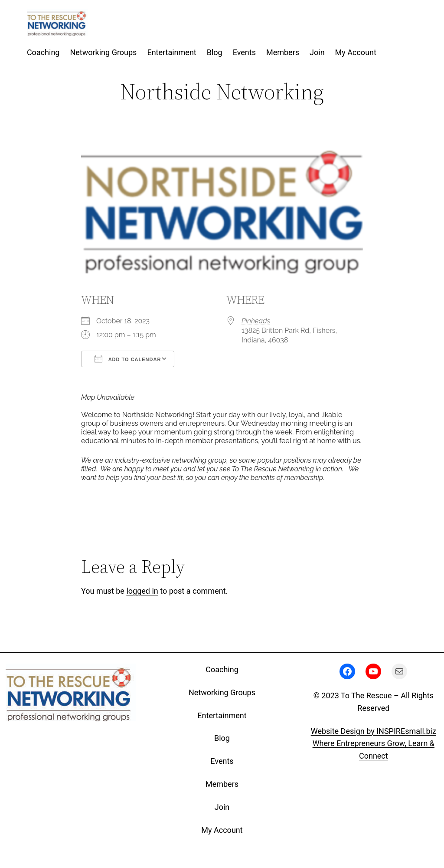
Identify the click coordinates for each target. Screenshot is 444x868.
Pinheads (256, 321)
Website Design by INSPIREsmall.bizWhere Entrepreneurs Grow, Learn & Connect (374, 744)
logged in (142, 591)
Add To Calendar (128, 359)
